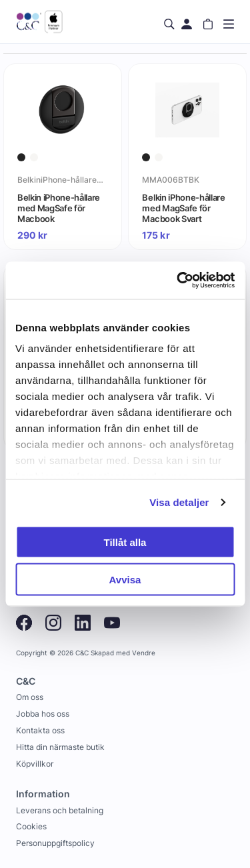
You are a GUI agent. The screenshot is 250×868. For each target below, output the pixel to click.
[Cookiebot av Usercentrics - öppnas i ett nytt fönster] (178, 281)
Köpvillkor (35, 764)
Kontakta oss (40, 730)
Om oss (30, 697)
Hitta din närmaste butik (60, 747)
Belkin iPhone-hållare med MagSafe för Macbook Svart (183, 208)
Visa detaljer (179, 502)
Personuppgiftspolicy (55, 843)
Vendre (144, 653)
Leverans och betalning (60, 810)
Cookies (31, 826)
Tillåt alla (125, 542)
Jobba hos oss (43, 714)
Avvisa (125, 580)
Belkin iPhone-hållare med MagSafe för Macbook (59, 208)
